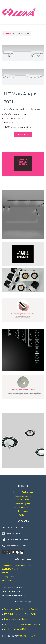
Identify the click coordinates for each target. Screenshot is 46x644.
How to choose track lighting (16, 619)
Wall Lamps (23, 515)
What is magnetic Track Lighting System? (21, 609)
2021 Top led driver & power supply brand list (23, 624)
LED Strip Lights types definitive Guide (20, 614)
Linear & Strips (23, 500)
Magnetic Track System (23, 492)
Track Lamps (23, 511)
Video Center (7, 580)
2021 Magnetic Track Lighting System (17, 565)
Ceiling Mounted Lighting (23, 507)
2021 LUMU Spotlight (10, 569)
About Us (6, 573)
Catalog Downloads (10, 577)
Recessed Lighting (23, 503)
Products (7, 33)
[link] (23, 270)
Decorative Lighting (23, 496)
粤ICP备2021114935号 (27, 636)
